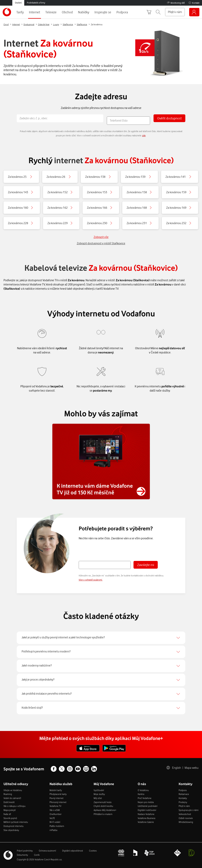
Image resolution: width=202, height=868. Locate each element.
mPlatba (53, 830)
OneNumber (56, 814)
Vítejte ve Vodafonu (13, 790)
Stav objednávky (11, 830)
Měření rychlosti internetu (16, 822)
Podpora (183, 790)
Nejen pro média (146, 802)
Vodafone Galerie (146, 822)
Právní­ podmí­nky (25, 851)
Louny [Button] (56, 24)
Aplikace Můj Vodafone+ (105, 810)
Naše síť (7, 814)
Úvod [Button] (6, 24)
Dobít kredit (9, 802)
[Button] (21, 177)
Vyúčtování (99, 790)
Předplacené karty (58, 794)
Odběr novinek (186, 818)
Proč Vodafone (145, 798)
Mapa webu (192, 768)
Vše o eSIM (55, 810)
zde (144, 135)
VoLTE (52, 818)
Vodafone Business (146, 818)
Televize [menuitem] (51, 12)
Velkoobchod (185, 814)
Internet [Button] (16, 24)
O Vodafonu (143, 790)
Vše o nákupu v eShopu (14, 806)
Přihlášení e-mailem (103, 814)
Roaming (8, 794)
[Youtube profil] (78, 769)
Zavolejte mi (146, 565)
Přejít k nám (184, 806)
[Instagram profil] (70, 769)
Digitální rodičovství (147, 810)
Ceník (37, 855)
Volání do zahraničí (12, 798)
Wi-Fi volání (55, 822)
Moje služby (99, 794)
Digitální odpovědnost (73, 851)
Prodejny (183, 802)
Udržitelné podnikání (148, 806)
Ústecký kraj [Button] (44, 24)
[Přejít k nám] (175, 12)
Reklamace (184, 794)
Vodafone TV (55, 806)
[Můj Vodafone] (194, 12)
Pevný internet (56, 798)
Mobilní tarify (56, 790)
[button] (158, 12)
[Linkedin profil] (94, 769)
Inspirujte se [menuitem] (103, 12)
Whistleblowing (186, 822)
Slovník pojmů (10, 818)
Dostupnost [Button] (29, 24)
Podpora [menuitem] (122, 12)
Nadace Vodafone (146, 814)
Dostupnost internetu (14, 826)
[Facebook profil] (54, 769)
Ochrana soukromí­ (47, 851)
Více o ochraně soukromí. (91, 580)
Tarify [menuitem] (20, 12)
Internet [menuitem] (35, 12)
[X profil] (62, 769)
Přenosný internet (58, 802)
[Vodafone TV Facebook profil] (86, 769)
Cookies (93, 851)
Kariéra (141, 794)
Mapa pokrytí (10, 810)
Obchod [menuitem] (67, 12)
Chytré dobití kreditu (103, 806)
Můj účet (98, 798)
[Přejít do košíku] (149, 12)
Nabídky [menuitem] (84, 12)
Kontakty (183, 798)
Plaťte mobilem (57, 826)
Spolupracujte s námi (189, 810)
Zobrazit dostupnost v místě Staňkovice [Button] (101, 243)
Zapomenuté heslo (103, 802)
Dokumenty (22, 855)
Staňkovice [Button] (68, 24)
